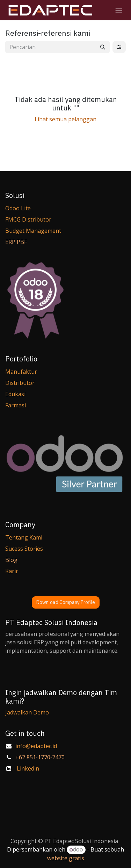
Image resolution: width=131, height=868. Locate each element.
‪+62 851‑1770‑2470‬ (40, 757)
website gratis (66, 858)
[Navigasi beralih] (119, 10)
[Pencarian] (103, 47)
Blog (11, 560)
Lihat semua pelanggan (65, 119)
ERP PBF (16, 242)
